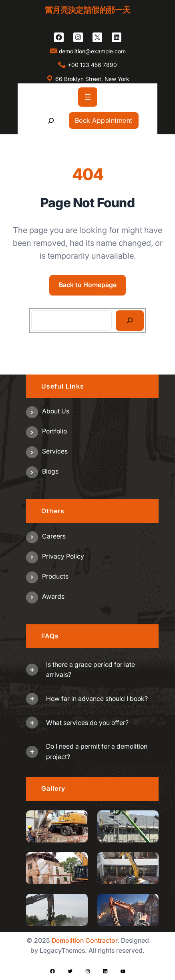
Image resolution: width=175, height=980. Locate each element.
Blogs (50, 471)
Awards (53, 596)
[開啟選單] (88, 97)
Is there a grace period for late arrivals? (91, 670)
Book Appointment (104, 120)
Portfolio (54, 431)
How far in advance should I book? (97, 699)
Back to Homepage (88, 285)
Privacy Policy (63, 556)
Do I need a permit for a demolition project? (97, 751)
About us (56, 411)
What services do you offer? (87, 723)
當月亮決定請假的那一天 (87, 10)
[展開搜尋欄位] (51, 120)
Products (55, 576)
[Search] (130, 321)
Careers (54, 536)
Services (55, 451)
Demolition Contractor (84, 940)
